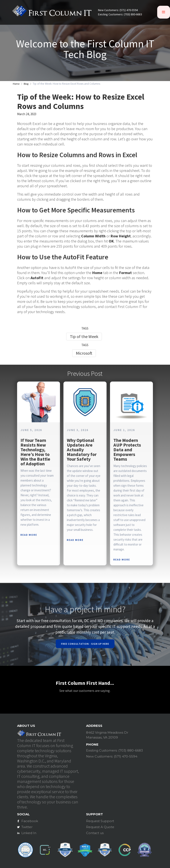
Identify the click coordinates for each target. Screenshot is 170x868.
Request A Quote (100, 827)
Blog (26, 84)
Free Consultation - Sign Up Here (85, 644)
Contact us (95, 833)
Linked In (29, 833)
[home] (52, 12)
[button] (164, 12)
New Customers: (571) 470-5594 (118, 10)
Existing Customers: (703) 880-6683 (120, 14)
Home (16, 84)
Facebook (30, 821)
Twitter (27, 827)
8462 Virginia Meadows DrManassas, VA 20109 (107, 735)
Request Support (100, 821)
